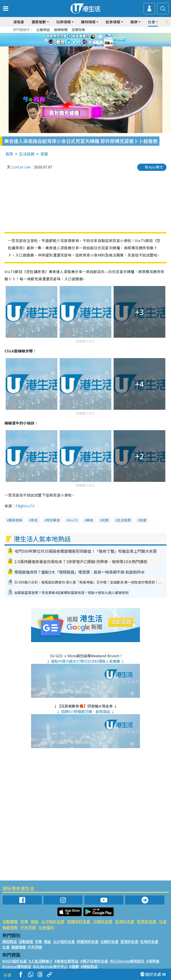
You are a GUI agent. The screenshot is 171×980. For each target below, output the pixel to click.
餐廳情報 (10, 927)
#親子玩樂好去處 (94, 961)
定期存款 (78, 30)
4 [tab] (91, 45)
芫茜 (105, 520)
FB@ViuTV (25, 506)
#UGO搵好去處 (15, 961)
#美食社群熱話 (66, 961)
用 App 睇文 (154, 167)
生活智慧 (124, 520)
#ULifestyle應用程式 (127, 961)
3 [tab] (87, 45)
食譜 (143, 520)
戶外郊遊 (28, 927)
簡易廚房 (15, 520)
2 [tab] (82, 45)
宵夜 (34, 520)
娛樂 (134, 22)
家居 (44, 154)
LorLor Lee (21, 167)
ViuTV (73, 520)
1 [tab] (78, 45)
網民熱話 (10, 941)
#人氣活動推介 (41, 961)
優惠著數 (39, 22)
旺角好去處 (147, 921)
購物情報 (88, 22)
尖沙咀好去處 (53, 921)
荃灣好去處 (125, 921)
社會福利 (46, 927)
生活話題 (27, 154)
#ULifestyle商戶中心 (50, 966)
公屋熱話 (43, 30)
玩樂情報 (64, 22)
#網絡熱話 (89, 966)
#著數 (74, 966)
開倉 (35, 921)
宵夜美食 (53, 520)
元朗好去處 (103, 921)
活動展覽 (10, 921)
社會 (151, 22)
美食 (90, 520)
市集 (24, 921)
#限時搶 (153, 961)
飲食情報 (113, 22)
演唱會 (19, 22)
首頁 (9, 154)
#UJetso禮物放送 (17, 966)
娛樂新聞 (61, 30)
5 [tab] (96, 45)
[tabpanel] (85, 40)
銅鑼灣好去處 (79, 921)
